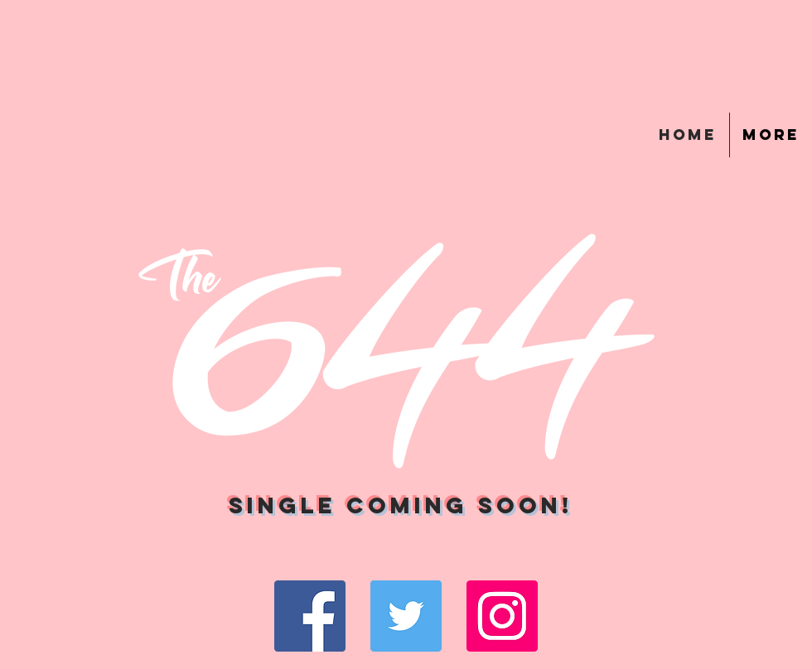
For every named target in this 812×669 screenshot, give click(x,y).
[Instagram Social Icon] (502, 616)
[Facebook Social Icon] (310, 616)
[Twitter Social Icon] (406, 616)
